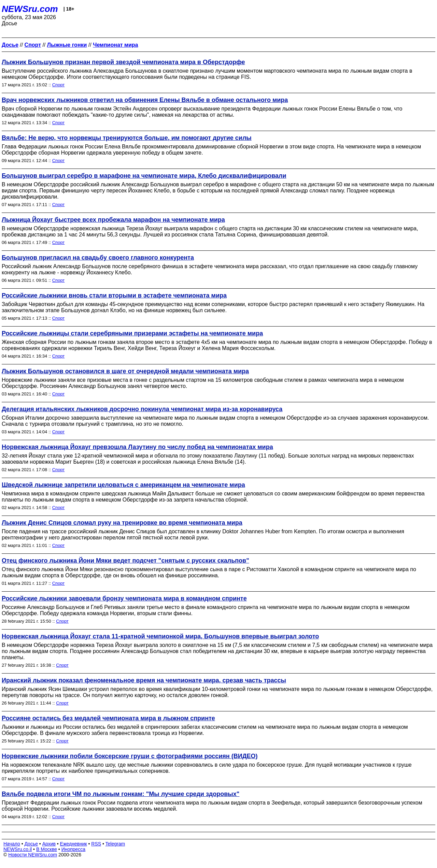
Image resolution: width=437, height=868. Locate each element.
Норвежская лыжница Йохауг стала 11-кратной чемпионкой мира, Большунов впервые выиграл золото (160, 636)
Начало (12, 844)
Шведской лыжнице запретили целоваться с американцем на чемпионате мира (123, 485)
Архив (49, 844)
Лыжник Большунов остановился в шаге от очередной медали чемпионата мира (125, 371)
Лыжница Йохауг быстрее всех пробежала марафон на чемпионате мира (113, 220)
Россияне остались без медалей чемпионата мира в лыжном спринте (108, 718)
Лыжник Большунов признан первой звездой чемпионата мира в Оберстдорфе (123, 62)
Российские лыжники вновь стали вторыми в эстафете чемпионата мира (114, 295)
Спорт (59, 85)
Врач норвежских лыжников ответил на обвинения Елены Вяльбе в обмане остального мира (145, 100)
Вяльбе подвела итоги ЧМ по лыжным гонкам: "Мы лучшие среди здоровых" (121, 794)
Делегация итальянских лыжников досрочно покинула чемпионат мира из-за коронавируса (142, 409)
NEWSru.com (30, 9)
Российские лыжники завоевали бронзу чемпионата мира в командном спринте (124, 598)
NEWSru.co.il (18, 849)
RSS (96, 844)
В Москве (47, 849)
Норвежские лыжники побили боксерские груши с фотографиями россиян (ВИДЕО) (130, 756)
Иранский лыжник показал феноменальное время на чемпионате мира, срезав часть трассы (144, 680)
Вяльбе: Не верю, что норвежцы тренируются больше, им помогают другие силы (127, 138)
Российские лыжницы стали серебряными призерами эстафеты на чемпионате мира (132, 333)
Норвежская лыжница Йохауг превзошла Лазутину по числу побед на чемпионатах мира (137, 447)
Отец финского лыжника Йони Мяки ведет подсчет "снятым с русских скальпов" (125, 561)
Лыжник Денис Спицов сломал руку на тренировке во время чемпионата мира (122, 523)
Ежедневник (74, 844)
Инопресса (74, 849)
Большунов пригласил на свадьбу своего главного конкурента (98, 258)
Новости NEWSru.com (33, 855)
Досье (31, 844)
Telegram (115, 844)
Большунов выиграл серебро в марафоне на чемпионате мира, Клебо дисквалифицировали (144, 176)
